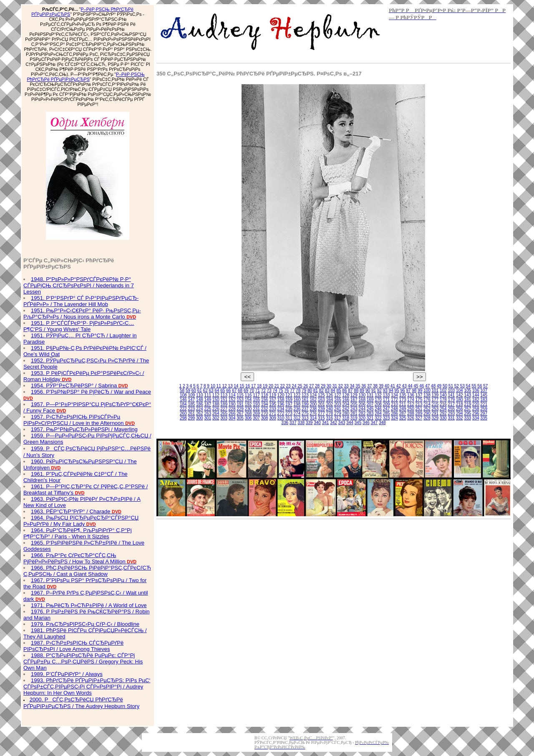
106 (476, 391)
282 (362, 413)
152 (232, 400)
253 (435, 409)
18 (259, 386)
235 (289, 409)
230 (248, 409)
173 (403, 400)
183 (484, 400)
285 (387, 413)
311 (289, 418)
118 (265, 395)
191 (240, 404)
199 (305, 404)
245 (370, 409)
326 (411, 418)
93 (385, 391)
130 (362, 395)
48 (433, 386)
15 (242, 386)
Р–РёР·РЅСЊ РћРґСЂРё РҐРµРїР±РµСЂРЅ (86, 77)
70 (252, 391)
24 (294, 386)
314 (313, 418)
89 (362, 391)
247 (387, 409)
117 (256, 395)
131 (370, 395)
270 (265, 413)
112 (216, 395)
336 (285, 423)
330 (443, 418)
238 (313, 409)
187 (208, 404)
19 (265, 386)
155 (256, 400)
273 (289, 413)
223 (191, 409)
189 (224, 404)
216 (443, 404)
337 (293, 423)
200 (313, 404)
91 (374, 391)
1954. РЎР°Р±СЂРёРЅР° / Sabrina (79, 386)
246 (378, 409)
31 (335, 386)
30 (329, 386)
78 (298, 391)
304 (232, 418)
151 (224, 400)
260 (183, 413)
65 (223, 391)
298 (183, 418)
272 (281, 413)
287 (403, 413)
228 (232, 409)
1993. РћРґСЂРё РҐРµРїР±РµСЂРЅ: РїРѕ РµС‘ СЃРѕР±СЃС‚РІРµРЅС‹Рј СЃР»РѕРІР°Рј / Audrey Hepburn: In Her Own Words (87, 687)
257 (467, 409)
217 (451, 404)
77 (292, 391)
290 (427, 413)
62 (205, 391)
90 (368, 391)
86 (344, 391)
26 (306, 386)
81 (316, 391)
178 (443, 400)
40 (387, 386)
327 (419, 418)
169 (370, 400)
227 (224, 409)
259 (484, 409)
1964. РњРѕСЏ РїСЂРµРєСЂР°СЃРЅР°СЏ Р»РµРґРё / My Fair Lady (81, 521)
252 (427, 409)
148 (200, 400)
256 (460, 409)
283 (370, 413)
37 (369, 386)
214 (427, 404)
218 (460, 404)
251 (419, 409)
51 (451, 386)
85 (339, 391)
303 (224, 418)
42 (399, 386)
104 (460, 391)
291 (435, 413)
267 (240, 413)
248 (394, 409)
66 (228, 391)
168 (362, 400)
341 (326, 423)
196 (281, 404)
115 (240, 395)
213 (419, 404)
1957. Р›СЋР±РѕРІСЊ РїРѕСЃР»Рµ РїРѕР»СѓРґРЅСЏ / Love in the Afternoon (79, 420)
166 (346, 400)
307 (256, 418)
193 (256, 404)
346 (366, 423)
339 (309, 423)
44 (410, 386)
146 (183, 400)
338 (301, 423)
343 (342, 423)
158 (281, 400)
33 (346, 386)
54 (468, 386)
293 (451, 413)
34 (352, 386)
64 (217, 391)
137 (419, 395)
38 (375, 386)
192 (248, 404)
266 (232, 413)
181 (467, 400)
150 (216, 400)
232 (265, 409)
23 (288, 386)
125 (321, 395)
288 (411, 413)
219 (467, 404)
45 (416, 386)
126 (329, 395)
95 (397, 391)
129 (354, 395)
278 (329, 413)
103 (451, 391)
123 (305, 395)
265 (224, 413)
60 (194, 391)
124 (313, 395)
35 (358, 386)
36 (364, 386)
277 (321, 413)
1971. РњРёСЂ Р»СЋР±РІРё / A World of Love (89, 605)
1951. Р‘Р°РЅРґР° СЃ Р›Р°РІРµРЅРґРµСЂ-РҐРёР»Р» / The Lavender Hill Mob (81, 301)
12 (224, 386)
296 (476, 413)
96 (402, 391)
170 (378, 400)
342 (334, 423)
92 (379, 391)
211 (403, 404)
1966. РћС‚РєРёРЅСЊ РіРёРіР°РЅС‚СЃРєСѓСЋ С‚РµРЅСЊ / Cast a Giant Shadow (87, 571)
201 (321, 404)
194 (265, 404)
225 (208, 409)
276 (313, 413)
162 (313, 400)
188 (216, 404)
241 (338, 409)
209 (387, 404)
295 (467, 413)
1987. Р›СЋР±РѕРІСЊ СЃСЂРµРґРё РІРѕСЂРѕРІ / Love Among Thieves (73, 646)
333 (467, 418)
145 (484, 395)
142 (460, 395)
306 (248, 418)
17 (253, 386)
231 (256, 409)
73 (269, 391)
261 (191, 413)
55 (474, 386)
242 (346, 409)
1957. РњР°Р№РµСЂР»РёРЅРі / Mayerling (84, 429)
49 (439, 386)
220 (476, 404)
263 (208, 413)
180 (460, 400)
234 (281, 409)
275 (305, 413)
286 (394, 413)
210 (394, 404)
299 (191, 418)
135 (403, 395)
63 (211, 391)
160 (297, 400)
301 (208, 418)
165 (338, 400)
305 (240, 418)
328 (427, 418)
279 (338, 413)
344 (350, 423)
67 (234, 391)
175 (419, 400)
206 (362, 404)
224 (200, 409)
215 (435, 404)
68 (240, 391)
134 (394, 395)
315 (321, 418)
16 (248, 386)
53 (462, 386)
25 (300, 386)
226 (216, 409)
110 (200, 395)
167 (354, 400)
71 (258, 391)
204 (346, 404)
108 (183, 395)
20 (271, 386)
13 (230, 386)
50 (445, 386)
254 (443, 409)
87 (350, 391)
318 (346, 418)
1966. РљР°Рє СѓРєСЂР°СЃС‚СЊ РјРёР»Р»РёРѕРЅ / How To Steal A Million (80, 558)
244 (362, 409)
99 (420, 391)
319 (354, 418)
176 (427, 400)
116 (248, 395)
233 (273, 409)
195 (273, 404)
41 (393, 386)
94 (391, 391)
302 (216, 418)
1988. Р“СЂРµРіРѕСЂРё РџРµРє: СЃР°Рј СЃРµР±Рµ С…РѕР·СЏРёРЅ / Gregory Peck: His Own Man (83, 662)
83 (327, 391)
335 (484, 418)
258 (476, 409)
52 (457, 386)
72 (263, 391)
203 (338, 404)
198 (297, 404)
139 (435, 395)
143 (467, 395)
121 (289, 395)
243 (354, 409)
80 (310, 391)
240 (329, 409)
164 (329, 400)
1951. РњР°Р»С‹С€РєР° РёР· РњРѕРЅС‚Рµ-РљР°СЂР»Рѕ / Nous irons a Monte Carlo (82, 314)
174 (411, 400)
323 (387, 418)
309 (273, 418)
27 (311, 386)
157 (273, 400)
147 (191, 400)
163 (321, 400)
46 (422, 386)
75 (281, 391)
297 (484, 413)
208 (378, 404)
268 (248, 413)
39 (381, 386)
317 (338, 418)
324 (394, 418)
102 (443, 391)
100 (427, 391)
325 (403, 418)
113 (224, 395)
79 (304, 391)
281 (354, 413)
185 (191, 404)
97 (408, 391)
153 (240, 400)
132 (378, 395)
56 (480, 386)
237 (305, 409)
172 (394, 400)
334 (476, 418)
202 (329, 404)
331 (451, 418)
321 (370, 418)
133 (387, 395)
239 (321, 409)
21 (277, 386)
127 (338, 395)
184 (183, 404)
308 (265, 418)
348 (382, 423)
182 (476, 400)
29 (323, 386)
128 (346, 395)
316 (329, 418)
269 (256, 413)
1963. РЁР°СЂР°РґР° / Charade (76, 511)
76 (286, 391)
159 (289, 400)
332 (460, 418)
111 (208, 395)
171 (387, 400)
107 (484, 391)
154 (248, 400)
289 (419, 413)
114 (232, 395)
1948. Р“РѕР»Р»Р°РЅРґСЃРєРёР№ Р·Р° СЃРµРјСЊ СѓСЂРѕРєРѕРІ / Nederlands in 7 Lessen (79, 285)
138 (427, 395)
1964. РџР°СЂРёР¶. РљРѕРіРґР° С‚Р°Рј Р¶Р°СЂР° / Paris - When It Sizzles (78, 533)
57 (485, 386)
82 (321, 391)
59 (188, 391)
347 (374, 423)
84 (333, 391)
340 (317, 423)
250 (411, 409)
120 (281, 395)
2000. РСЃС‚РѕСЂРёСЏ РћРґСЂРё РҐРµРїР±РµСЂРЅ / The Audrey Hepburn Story (81, 703)
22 (283, 386)
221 (484, 404)
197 (289, 404)
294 (460, 413)
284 (378, 413)
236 (297, 409)
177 (435, 400)
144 (476, 395)
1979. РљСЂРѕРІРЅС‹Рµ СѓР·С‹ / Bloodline (85, 624)
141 (451, 395)
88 (356, 391)
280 (346, 413)
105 (467, 391)
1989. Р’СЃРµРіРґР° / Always (67, 674)
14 (236, 386)
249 (403, 409)
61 (200, 391)
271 (273, 413)
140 (443, 395)
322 (378, 418)
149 (208, 400)
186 (200, 404)
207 (370, 404)
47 (427, 386)
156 (265, 400)
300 (200, 418)
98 (414, 391)
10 (213, 386)
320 (362, 418)
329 (435, 418)
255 (451, 409)
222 (183, 409)
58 (182, 391)
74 (275, 391)
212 (411, 404)
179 (451, 400)
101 (435, 391)
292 (443, 413)
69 (246, 391)
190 (232, 404)
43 (404, 386)
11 (219, 386)
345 (358, 423)
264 (216, 413)
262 (200, 413)
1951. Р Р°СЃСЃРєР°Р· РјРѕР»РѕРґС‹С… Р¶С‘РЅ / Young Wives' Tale (79, 326)
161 (305, 400)
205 (354, 404)
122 (297, 395)
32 (341, 386)
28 (317, 386)
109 (191, 395)
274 (297, 413)
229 (240, 409)
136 (411, 395)
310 (281, 418)
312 (297, 418)
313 (305, 418)
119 (273, 395)
